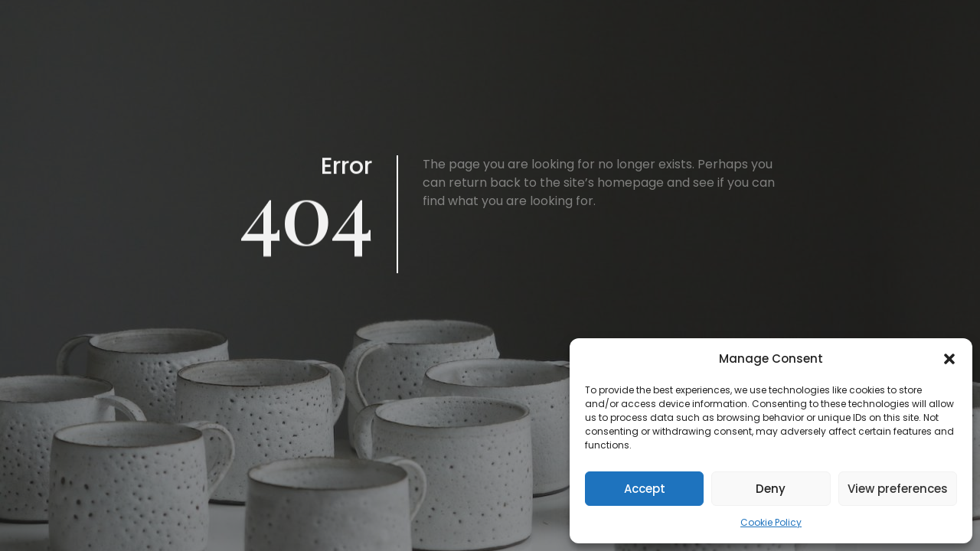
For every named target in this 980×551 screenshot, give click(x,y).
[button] (949, 359)
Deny (771, 489)
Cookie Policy (771, 522)
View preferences (898, 489)
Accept (645, 489)
